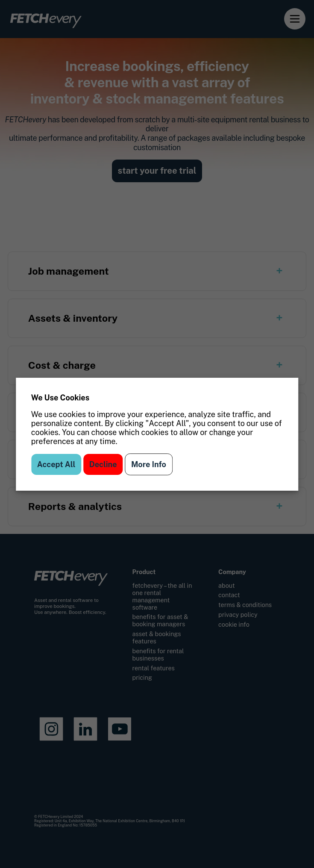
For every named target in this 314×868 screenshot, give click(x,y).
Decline (103, 464)
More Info (149, 464)
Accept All (56, 464)
